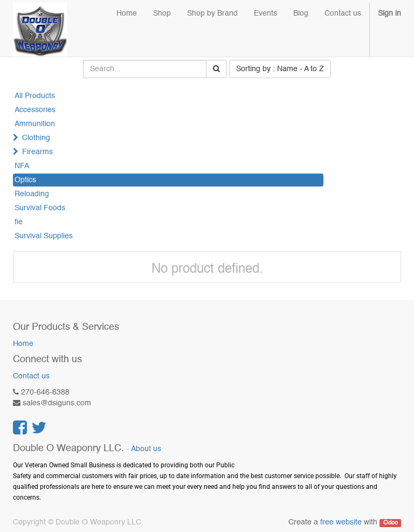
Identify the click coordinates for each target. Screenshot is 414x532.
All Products (35, 96)
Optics (25, 180)
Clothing (36, 138)
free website (341, 522)
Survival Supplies (44, 236)
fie (19, 222)
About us (146, 449)
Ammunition (35, 124)
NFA (22, 166)
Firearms (37, 152)
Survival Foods (40, 208)
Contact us (31, 376)
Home (23, 344)
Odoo (391, 523)
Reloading (32, 194)
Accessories (35, 110)
